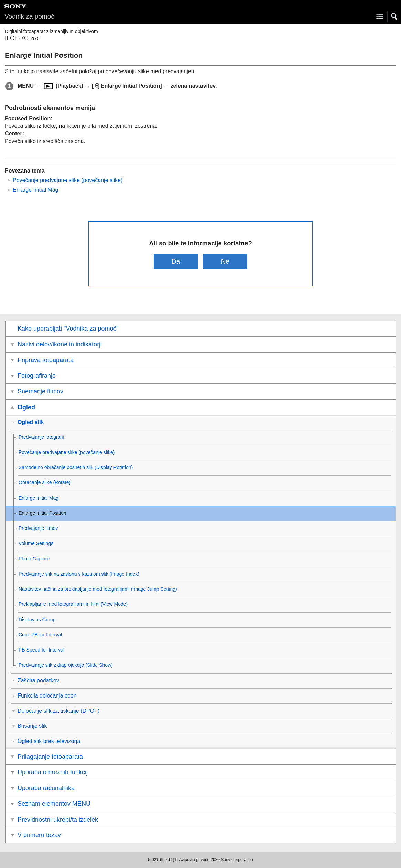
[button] (394, 16)
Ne (225, 261)
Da (176, 261)
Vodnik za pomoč (29, 16)
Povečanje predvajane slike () (68, 180)
